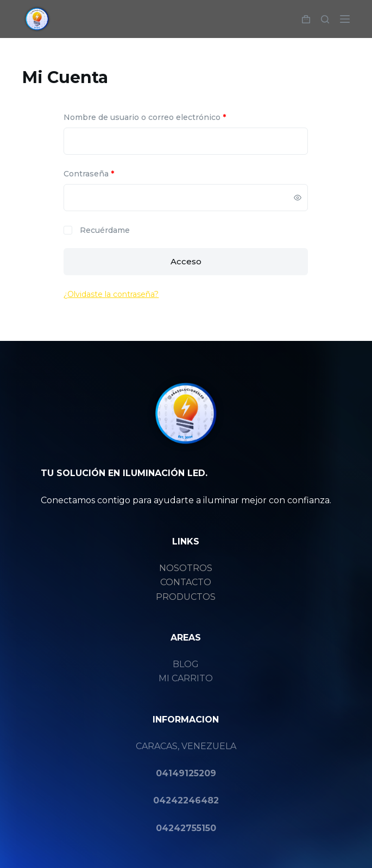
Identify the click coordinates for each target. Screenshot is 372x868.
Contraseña (111, 173)
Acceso (186, 261)
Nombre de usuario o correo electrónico (166, 117)
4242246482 (189, 800)
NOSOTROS (186, 568)
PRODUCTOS (186, 597)
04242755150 (186, 828)
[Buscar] (325, 19)
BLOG (186, 664)
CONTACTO (186, 582)
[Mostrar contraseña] (298, 198)
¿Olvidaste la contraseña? (111, 294)
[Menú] (345, 19)
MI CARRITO (186, 678)
